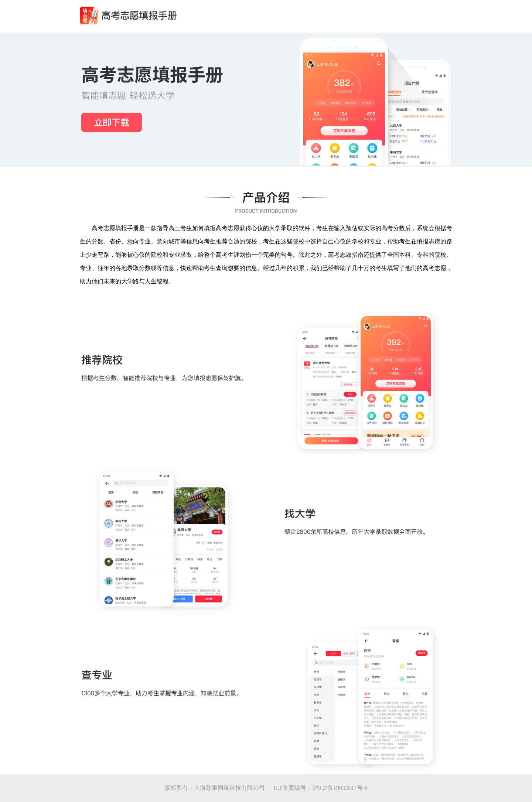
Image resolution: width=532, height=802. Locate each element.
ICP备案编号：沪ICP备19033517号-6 (320, 788)
